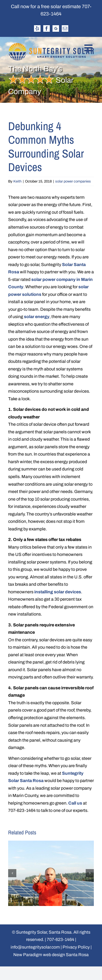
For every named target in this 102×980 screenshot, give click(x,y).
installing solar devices (58, 592)
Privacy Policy (76, 947)
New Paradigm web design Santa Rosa (51, 955)
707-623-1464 (61, 939)
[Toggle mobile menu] (89, 48)
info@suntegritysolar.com (35, 947)
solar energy (37, 317)
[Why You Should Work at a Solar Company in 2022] (51, 843)
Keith (17, 181)
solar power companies (73, 181)
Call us (75, 803)
